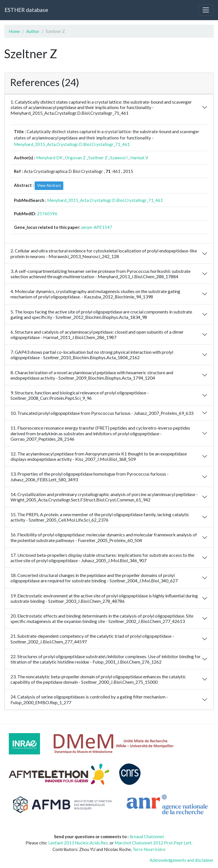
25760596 (47, 214)
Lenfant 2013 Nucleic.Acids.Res (78, 843)
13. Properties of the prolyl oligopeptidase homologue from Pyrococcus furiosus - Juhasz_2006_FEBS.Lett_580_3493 (90, 476)
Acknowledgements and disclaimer (182, 860)
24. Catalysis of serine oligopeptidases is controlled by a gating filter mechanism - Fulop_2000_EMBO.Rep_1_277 (89, 699)
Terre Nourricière (149, 849)
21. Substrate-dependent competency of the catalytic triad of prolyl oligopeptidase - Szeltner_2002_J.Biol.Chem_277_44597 (92, 639)
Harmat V (139, 158)
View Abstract (49, 185)
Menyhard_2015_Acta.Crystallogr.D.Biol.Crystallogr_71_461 (72, 144)
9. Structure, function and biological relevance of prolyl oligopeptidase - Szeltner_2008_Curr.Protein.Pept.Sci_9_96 (80, 395)
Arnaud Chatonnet (147, 836)
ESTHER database (26, 10)
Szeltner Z (98, 158)
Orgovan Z (75, 158)
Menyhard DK (49, 158)
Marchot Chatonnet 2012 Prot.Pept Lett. (154, 843)
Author (33, 31)
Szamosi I (119, 158)
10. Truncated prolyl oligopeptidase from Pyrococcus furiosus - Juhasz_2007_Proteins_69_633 (102, 413)
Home (14, 31)
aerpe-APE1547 (97, 227)
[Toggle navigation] (206, 10)
